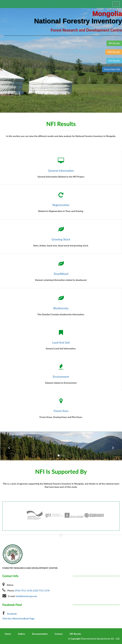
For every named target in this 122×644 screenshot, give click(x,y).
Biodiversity (61, 308)
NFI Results (75, 634)
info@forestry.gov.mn (26, 596)
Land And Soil (61, 342)
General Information (61, 171)
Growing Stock (61, 239)
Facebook (12, 614)
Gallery (21, 634)
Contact (59, 634)
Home (8, 634)
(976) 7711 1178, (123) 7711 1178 (32, 590)
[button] (9, 446)
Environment (61, 377)
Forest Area (61, 411)
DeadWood (61, 274)
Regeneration (61, 205)
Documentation (40, 634)
